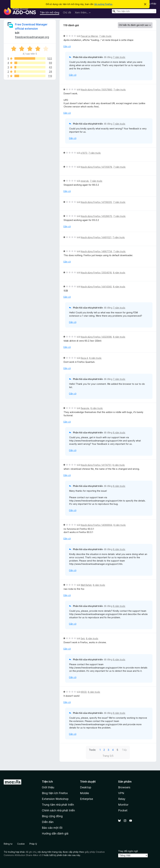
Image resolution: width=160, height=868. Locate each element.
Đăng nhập (151, 4)
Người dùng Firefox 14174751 (96, 465)
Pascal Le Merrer (89, 36)
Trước (92, 750)
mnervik (85, 181)
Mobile (84, 793)
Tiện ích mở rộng (50, 12)
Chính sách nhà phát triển (58, 810)
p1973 (84, 153)
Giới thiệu (48, 787)
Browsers (124, 787)
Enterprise (86, 799)
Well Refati (86, 585)
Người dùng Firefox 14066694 (96, 525)
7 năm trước (105, 36)
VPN (121, 793)
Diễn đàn (48, 822)
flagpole (85, 408)
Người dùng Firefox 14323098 (96, 337)
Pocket (123, 810)
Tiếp (124, 750)
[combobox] (134, 11)
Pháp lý (33, 844)
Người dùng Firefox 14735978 (96, 167)
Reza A (84, 358)
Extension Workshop (55, 799)
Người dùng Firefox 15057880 (96, 90)
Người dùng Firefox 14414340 (96, 287)
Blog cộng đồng (52, 816)
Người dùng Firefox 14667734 (96, 251)
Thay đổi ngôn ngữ (128, 851)
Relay (122, 799)
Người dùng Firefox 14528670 (96, 216)
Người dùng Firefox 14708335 (96, 202)
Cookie (21, 844)
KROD (84, 692)
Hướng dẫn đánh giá (55, 833)
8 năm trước (119, 273)
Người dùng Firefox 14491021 (96, 237)
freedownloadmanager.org (32, 37)
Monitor (123, 805)
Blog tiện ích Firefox (55, 793)
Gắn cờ (67, 46)
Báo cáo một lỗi (52, 828)
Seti (83, 638)
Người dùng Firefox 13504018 (96, 273)
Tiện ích (47, 782)
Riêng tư (8, 844)
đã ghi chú (31, 852)
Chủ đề (67, 12)
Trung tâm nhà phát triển (58, 805)
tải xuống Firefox (103, 4)
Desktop (86, 787)
